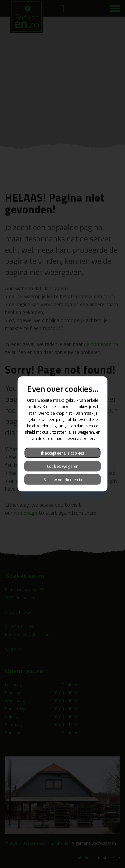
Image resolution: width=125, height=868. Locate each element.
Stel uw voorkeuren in (63, 480)
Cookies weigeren (63, 466)
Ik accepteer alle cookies (63, 453)
